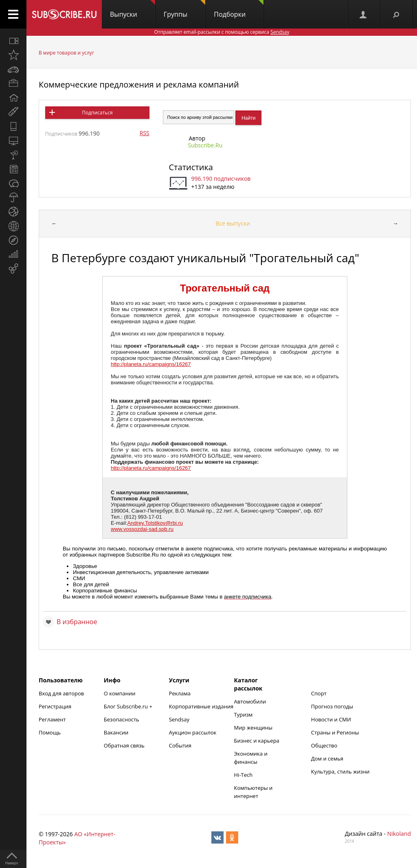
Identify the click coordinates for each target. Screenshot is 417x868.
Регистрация (55, 706)
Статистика (191, 167)
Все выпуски (233, 223)
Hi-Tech (244, 775)
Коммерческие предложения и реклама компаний (139, 84)
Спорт (319, 693)
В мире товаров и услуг (66, 53)
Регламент (52, 719)
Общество (324, 745)
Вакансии (116, 732)
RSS (145, 133)
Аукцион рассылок (193, 732)
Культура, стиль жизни (340, 772)
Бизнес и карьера (257, 741)
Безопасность (122, 719)
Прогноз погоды (332, 706)
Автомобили (250, 701)
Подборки (239, 9)
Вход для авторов (61, 693)
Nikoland (399, 834)
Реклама (180, 693)
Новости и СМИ (331, 719)
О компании (120, 693)
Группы (184, 9)
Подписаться (97, 113)
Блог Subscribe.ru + (129, 706)
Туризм (244, 715)
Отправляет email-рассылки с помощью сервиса (222, 32)
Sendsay (179, 719)
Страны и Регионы (335, 732)
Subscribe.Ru (205, 145)
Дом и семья (327, 758)
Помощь (50, 732)
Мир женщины (253, 728)
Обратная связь (124, 745)
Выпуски (133, 9)
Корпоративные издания (201, 706)
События (180, 745)
